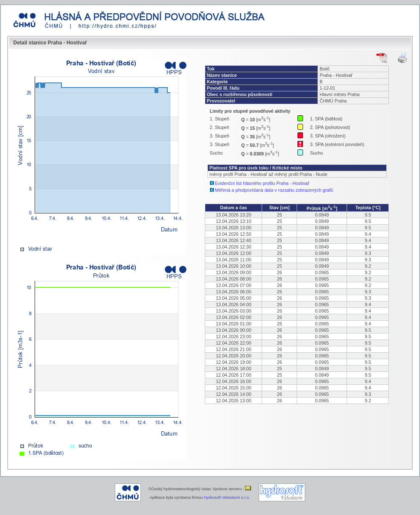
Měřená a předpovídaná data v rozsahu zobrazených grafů (274, 190)
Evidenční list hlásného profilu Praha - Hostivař (262, 183)
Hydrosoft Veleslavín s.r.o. (227, 497)
